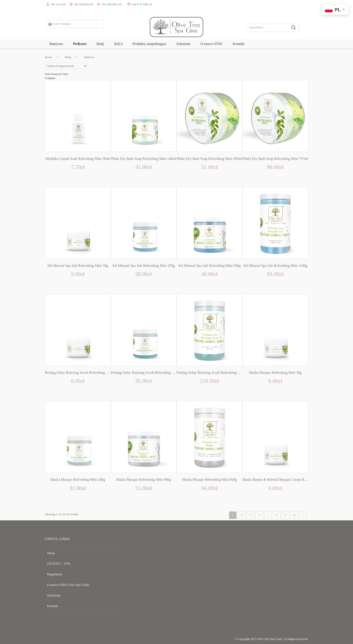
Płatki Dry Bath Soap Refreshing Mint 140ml (144, 159)
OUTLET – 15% (57, 563)
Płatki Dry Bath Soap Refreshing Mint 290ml (209, 159)
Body (100, 44)
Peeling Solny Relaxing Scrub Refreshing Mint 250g (149, 373)
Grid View (51, 74)
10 (294, 515)
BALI (118, 44)
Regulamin (53, 573)
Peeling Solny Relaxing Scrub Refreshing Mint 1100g (215, 373)
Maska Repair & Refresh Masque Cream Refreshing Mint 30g (287, 480)
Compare (50, 78)
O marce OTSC (212, 44)
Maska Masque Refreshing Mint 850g (209, 480)
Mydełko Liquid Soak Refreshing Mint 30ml (78, 159)
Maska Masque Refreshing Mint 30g (275, 373)
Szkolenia (183, 44)
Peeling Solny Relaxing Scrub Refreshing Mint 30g (82, 373)
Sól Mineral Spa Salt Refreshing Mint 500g (209, 266)
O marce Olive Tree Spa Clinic (65, 583)
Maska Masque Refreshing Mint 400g (144, 480)
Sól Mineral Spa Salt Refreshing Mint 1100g (275, 266)
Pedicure (80, 44)
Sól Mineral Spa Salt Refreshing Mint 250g (144, 266)
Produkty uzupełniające (149, 44)
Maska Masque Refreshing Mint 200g (78, 480)
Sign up (160, 4)
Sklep (68, 57)
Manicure (56, 44)
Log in (148, 4)
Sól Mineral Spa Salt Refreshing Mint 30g (78, 266)
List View (63, 74)
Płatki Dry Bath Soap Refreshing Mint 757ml (275, 159)
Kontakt (239, 44)
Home (48, 57)
